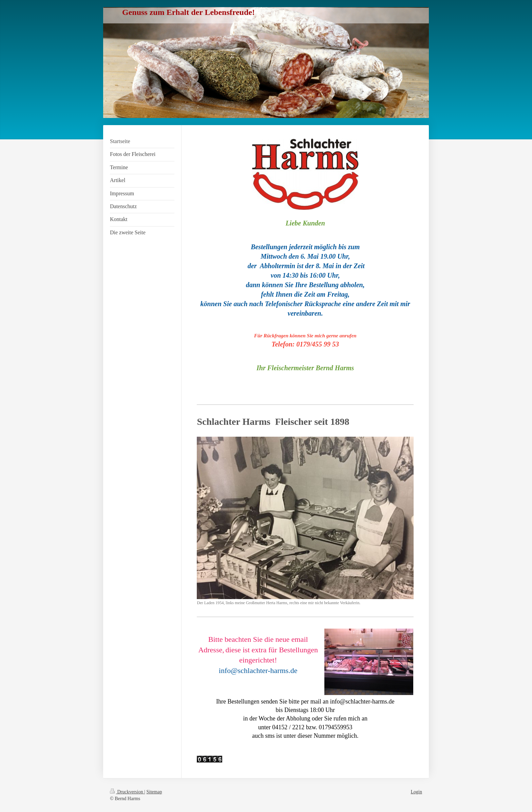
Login (416, 792)
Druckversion (127, 792)
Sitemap (154, 792)
